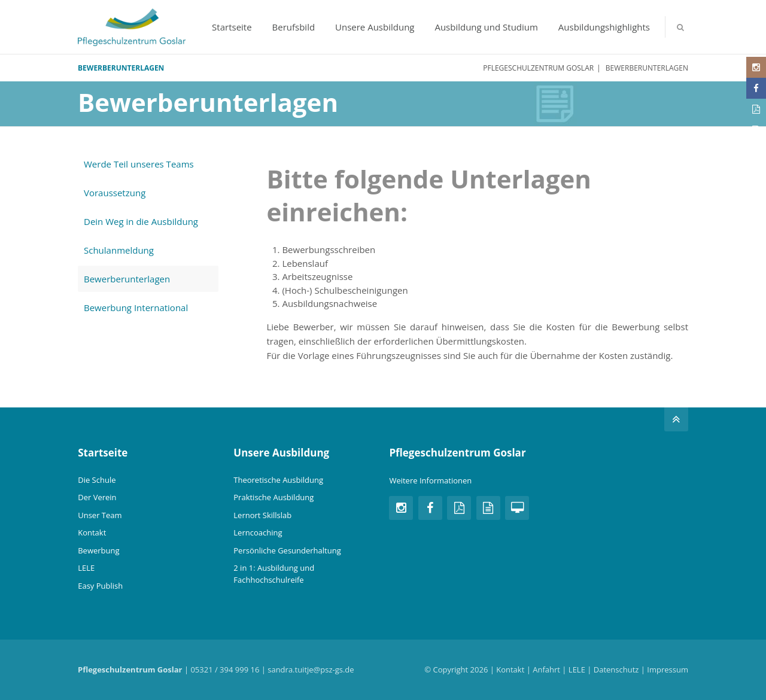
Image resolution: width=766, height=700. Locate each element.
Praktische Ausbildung (273, 497)
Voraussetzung (115, 193)
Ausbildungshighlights (604, 27)
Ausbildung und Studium (486, 27)
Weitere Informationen (430, 480)
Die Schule (97, 480)
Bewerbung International (136, 308)
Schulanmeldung (119, 250)
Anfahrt (546, 669)
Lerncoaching (258, 532)
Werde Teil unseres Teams (139, 164)
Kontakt (92, 532)
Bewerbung (98, 550)
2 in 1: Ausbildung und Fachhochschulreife (274, 574)
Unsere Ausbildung (375, 27)
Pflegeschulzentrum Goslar (538, 68)
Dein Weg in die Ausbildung (141, 221)
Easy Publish (100, 586)
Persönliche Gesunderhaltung (287, 550)
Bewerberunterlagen (127, 279)
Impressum (668, 669)
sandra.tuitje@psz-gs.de (311, 669)
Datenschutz (616, 669)
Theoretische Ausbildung (278, 480)
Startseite (232, 27)
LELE (86, 568)
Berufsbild (294, 27)
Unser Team (100, 515)
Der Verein (97, 497)
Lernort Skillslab (262, 515)
